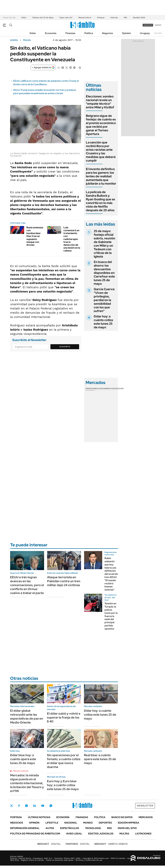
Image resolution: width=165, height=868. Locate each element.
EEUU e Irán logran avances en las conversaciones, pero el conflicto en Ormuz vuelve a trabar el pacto (27, 585)
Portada (16, 817)
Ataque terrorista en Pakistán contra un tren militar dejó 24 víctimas (64, 581)
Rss (109, 828)
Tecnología (93, 828)
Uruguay (145, 33)
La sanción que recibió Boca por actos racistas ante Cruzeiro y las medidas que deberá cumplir (101, 151)
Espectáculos (70, 828)
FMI (125, 18)
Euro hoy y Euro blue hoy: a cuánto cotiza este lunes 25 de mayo (63, 785)
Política (89, 33)
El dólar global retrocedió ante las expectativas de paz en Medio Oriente (27, 717)
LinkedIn (35, 806)
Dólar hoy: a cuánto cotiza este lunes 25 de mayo (103, 322)
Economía (51, 33)
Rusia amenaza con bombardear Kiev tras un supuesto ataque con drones (35, 236)
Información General (25, 828)
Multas (124, 834)
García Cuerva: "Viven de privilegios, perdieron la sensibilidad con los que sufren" (104, 300)
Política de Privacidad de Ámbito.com (35, 834)
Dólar (24, 18)
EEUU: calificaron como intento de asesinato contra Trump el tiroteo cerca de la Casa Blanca (46, 83)
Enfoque (101, 18)
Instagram (26, 806)
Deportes (105, 823)
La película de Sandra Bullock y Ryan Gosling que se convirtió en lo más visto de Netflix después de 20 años (100, 201)
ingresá (158, 25)
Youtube (43, 806)
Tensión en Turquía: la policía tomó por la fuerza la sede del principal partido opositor (111, 616)
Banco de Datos (122, 817)
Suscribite (65, 347)
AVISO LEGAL (74, 834)
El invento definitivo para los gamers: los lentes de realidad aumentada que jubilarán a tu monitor (101, 176)
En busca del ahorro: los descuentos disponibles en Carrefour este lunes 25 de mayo (104, 273)
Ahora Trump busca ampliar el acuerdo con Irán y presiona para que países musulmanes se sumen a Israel (45, 92)
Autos (50, 828)
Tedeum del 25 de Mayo (43, 18)
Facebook (19, 806)
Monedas (90, 389)
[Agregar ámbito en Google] (43, 67)
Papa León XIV (66, 18)
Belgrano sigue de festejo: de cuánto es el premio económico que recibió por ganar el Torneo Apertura (101, 125)
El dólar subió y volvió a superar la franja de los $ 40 (64, 717)
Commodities (109, 389)
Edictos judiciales (101, 834)
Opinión (126, 33)
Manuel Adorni (85, 18)
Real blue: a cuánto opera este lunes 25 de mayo (100, 759)
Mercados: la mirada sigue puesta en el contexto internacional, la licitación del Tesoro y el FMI (27, 783)
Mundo (27, 40)
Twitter (12, 806)
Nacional (71, 823)
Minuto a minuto (21, 771)
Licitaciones (143, 834)
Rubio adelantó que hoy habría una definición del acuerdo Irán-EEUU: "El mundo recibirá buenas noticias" (111, 574)
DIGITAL (49, 844)
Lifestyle (52, 823)
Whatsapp (51, 806)
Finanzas (70, 33)
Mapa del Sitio (127, 828)
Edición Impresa (129, 823)
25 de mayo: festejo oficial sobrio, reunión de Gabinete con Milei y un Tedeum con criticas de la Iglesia (104, 244)
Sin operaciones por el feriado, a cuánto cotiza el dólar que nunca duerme (64, 761)
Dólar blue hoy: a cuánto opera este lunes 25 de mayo (23, 759)
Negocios (107, 33)
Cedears (119, 389)
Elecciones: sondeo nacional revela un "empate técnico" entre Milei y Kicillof (100, 102)
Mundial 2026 (139, 18)
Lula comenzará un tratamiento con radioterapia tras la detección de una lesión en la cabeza (72, 239)
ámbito (14, 40)
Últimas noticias (39, 817)
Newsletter (158, 33)
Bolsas (98, 389)
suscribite (148, 25)
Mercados (146, 817)
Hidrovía (114, 18)
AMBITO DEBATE (111, 844)
